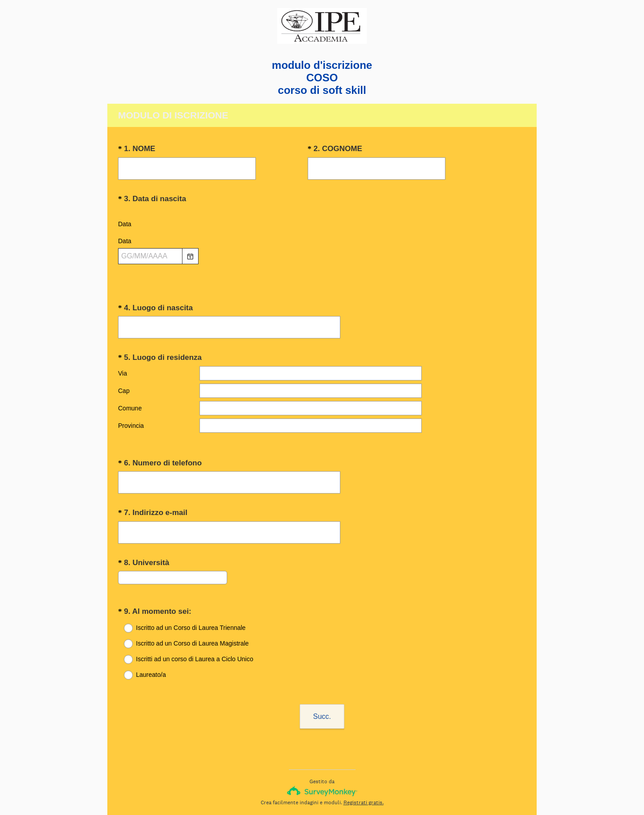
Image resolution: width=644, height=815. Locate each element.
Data (125, 224)
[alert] (322, 272)
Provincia (131, 418)
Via (123, 365)
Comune (130, 400)
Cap (124, 383)
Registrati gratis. (364, 767)
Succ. (322, 681)
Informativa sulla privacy (293, 793)
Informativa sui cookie (355, 793)
